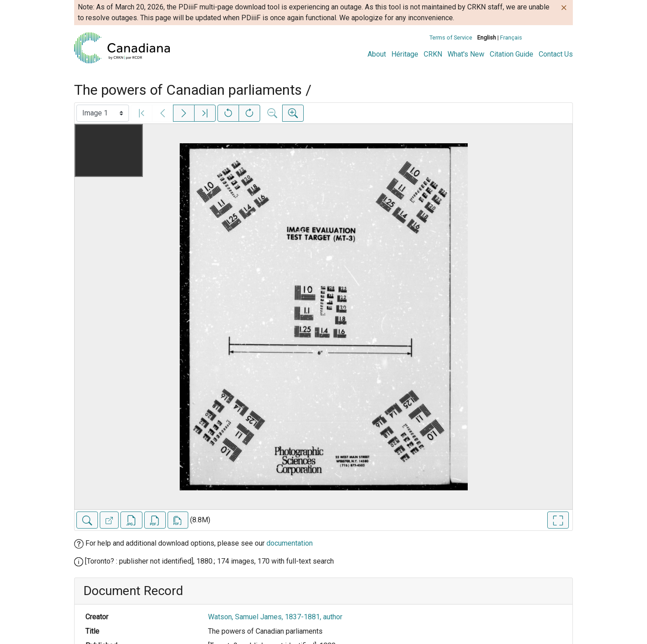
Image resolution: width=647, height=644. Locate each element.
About (377, 54)
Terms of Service (451, 37)
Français (511, 37)
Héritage (405, 54)
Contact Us (556, 54)
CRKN (433, 54)
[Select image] (103, 113)
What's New (466, 54)
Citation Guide (512, 54)
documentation (290, 543)
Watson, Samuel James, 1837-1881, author (275, 617)
